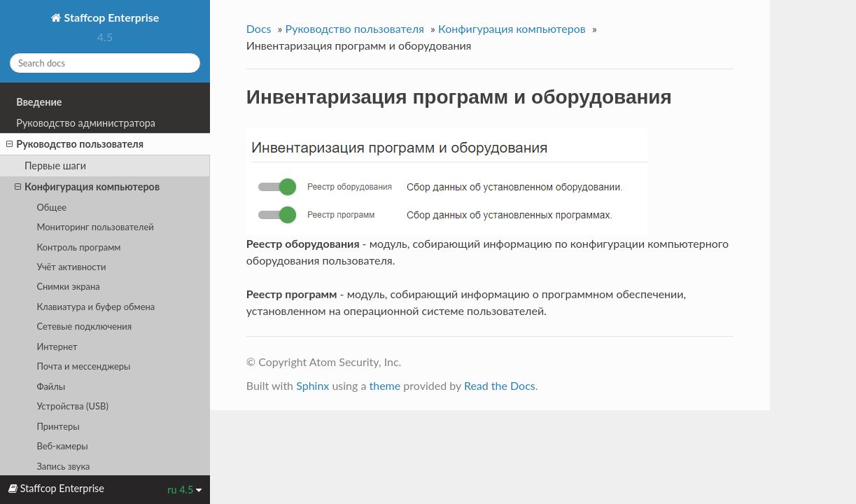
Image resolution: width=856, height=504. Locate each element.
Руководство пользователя (75, 144)
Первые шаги (55, 166)
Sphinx (313, 385)
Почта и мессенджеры (83, 366)
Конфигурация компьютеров (87, 187)
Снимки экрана (68, 286)
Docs (259, 28)
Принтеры (58, 426)
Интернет (57, 346)
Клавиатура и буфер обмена (96, 307)
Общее (51, 207)
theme (385, 385)
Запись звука (63, 466)
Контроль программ (78, 247)
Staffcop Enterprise (111, 17)
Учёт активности (71, 267)
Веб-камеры (62, 446)
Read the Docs (500, 385)
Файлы (51, 386)
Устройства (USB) (72, 406)
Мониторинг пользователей (95, 227)
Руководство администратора (86, 123)
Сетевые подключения (84, 326)
